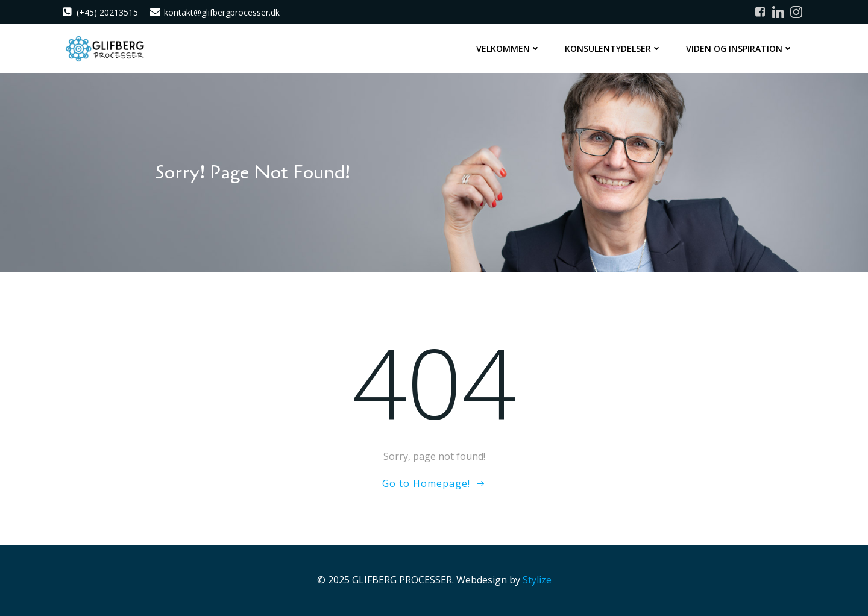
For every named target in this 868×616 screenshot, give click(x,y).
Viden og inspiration (740, 49)
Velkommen (508, 49)
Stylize (537, 580)
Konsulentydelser (613, 49)
